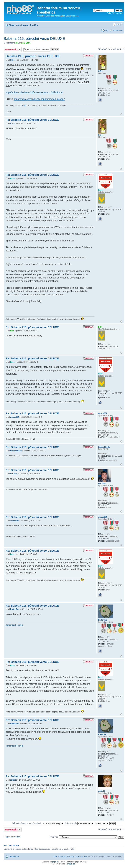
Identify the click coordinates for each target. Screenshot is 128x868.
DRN (28, 43)
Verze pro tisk (114, 24)
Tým (55, 856)
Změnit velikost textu (120, 24)
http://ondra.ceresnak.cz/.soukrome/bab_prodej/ (39, 99)
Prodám (34, 25)
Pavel (13, 179)
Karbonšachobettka (14, 625)
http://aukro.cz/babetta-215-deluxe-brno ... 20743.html (34, 92)
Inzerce (25, 25)
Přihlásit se (117, 30)
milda (22, 43)
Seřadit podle (79, 823)
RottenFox (15, 609)
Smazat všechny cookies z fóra (73, 856)
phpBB (55, 862)
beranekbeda (16, 451)
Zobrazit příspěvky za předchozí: (38, 823)
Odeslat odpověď (13, 50)
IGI (17, 43)
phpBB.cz (71, 864)
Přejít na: (54, 837)
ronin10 (14, 780)
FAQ (106, 30)
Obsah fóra (14, 25)
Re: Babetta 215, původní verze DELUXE (32, 120)
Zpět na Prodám (13, 837)
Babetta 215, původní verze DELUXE (34, 39)
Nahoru (121, 114)
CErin (13, 60)
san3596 (14, 474)
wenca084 (15, 417)
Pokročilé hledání (115, 13)
